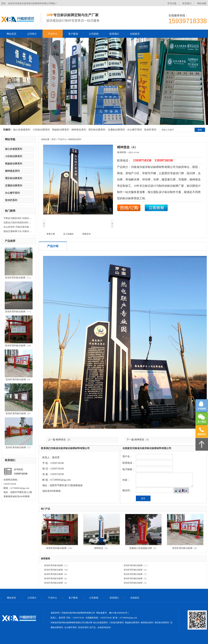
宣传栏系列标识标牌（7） (19, 447)
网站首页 (11, 34)
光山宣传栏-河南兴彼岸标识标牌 (18, 227)
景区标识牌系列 (97, 130)
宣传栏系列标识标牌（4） (56, 583)
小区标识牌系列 (41, 130)
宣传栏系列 (150, 130)
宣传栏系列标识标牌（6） (56, 579)
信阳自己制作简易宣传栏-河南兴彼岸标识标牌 (18, 223)
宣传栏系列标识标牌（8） (19, 413)
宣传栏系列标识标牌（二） (19, 278)
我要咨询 (86, 234)
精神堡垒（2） (102, 548)
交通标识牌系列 (116, 130)
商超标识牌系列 (61, 130)
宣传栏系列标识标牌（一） (19, 312)
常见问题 (172, 3)
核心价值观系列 (22, 130)
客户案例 (73, 34)
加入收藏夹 (68, 234)
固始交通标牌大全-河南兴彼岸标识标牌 (18, 231)
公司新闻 (94, 34)
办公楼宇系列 (134, 130)
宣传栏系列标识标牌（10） (19, 346)
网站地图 (202, 3)
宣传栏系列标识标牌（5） (136, 579)
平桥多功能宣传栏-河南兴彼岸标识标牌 (18, 218)
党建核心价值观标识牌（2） (143, 548)
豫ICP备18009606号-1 (119, 613)
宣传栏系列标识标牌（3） (136, 583)
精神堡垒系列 (79, 130)
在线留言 (135, 34)
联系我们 (187, 3)
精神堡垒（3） (64, 440)
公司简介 (32, 34)
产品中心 (53, 34)
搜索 (200, 130)
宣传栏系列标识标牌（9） (19, 379)
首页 (53, 139)
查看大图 (51, 234)
